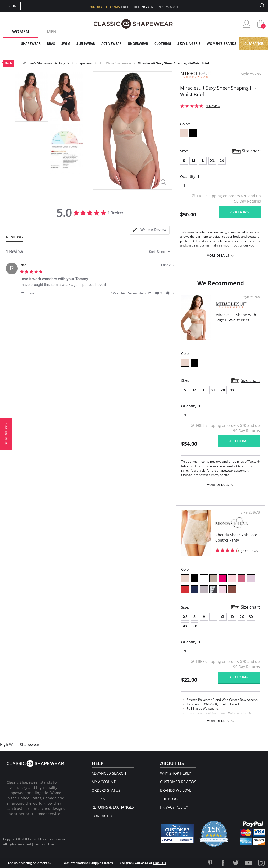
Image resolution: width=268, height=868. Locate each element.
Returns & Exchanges (113, 807)
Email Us (160, 863)
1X (232, 617)
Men (52, 32)
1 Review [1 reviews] (213, 106)
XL (212, 160)
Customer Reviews (178, 782)
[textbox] (172, 254)
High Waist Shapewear (115, 63)
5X (195, 626)
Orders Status (106, 790)
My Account (104, 782)
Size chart (251, 151)
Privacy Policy (174, 807)
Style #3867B (250, 512)
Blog (12, 6)
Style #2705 (251, 297)
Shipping (100, 799)
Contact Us (103, 816)
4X (185, 626)
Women (21, 32)
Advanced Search (109, 773)
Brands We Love (176, 790)
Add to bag (240, 212)
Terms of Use (44, 844)
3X (232, 390)
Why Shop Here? (175, 773)
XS (185, 617)
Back (8, 63)
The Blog (169, 799)
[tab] (150, 230)
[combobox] (160, 252)
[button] (30, 293)
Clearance (254, 44)
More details (218, 256)
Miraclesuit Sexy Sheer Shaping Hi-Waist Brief (173, 63)
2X (222, 160)
